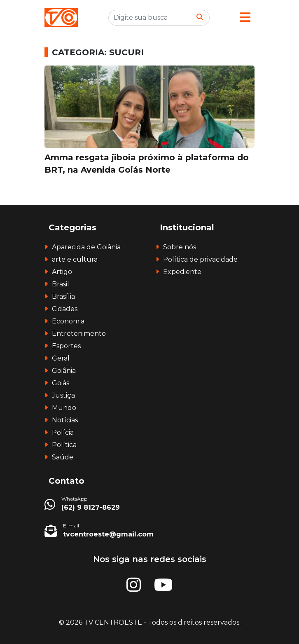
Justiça (63, 395)
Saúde (63, 457)
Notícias (65, 420)
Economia (68, 321)
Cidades (65, 309)
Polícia (63, 432)
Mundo (64, 408)
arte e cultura (75, 259)
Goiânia (64, 371)
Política (64, 445)
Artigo (62, 272)
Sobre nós (180, 247)
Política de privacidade (200, 259)
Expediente (182, 272)
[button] (245, 18)
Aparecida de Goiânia (86, 247)
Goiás (61, 383)
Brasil (61, 284)
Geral (61, 358)
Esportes (66, 346)
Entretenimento (79, 334)
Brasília (63, 296)
